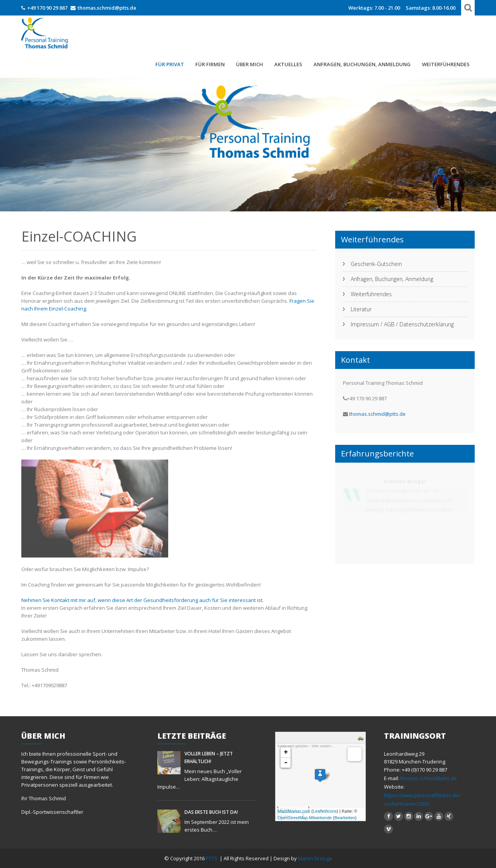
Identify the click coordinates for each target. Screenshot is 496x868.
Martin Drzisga (315, 858)
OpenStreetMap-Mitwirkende (305, 818)
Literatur (361, 309)
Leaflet (319, 811)
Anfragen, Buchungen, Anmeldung (362, 64)
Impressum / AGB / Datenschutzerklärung (402, 324)
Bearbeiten (345, 818)
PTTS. (213, 858)
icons (332, 811)
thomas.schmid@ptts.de (107, 8)
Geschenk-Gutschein (376, 264)
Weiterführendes (446, 64)
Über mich (250, 64)
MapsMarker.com (294, 811)
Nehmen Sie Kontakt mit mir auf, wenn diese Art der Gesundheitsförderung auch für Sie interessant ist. (142, 600)
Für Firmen (210, 64)
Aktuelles (288, 64)
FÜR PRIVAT (170, 64)
